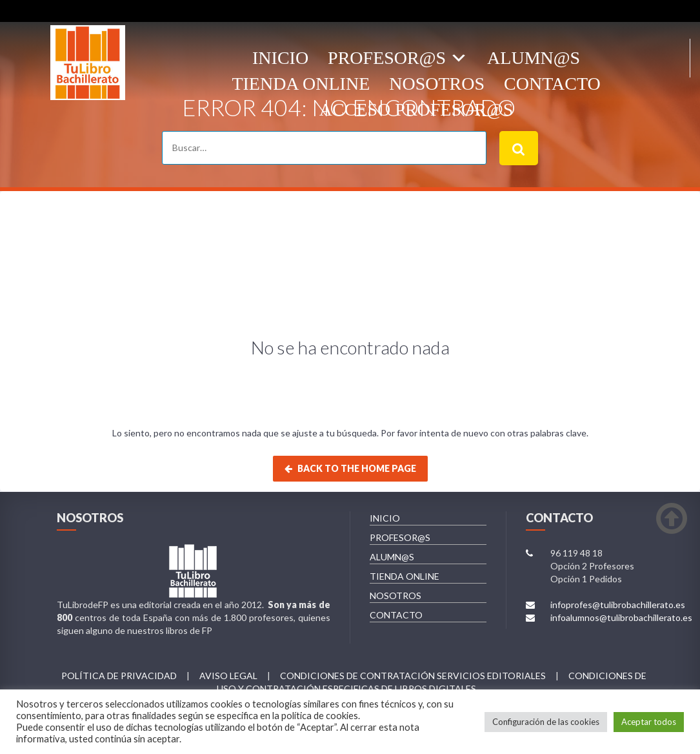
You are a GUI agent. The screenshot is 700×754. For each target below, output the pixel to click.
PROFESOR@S (400, 537)
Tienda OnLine (301, 84)
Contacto (552, 84)
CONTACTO (396, 615)
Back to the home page (350, 468)
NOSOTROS (395, 596)
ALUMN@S (534, 58)
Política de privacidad (119, 676)
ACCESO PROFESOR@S (416, 109)
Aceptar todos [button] (649, 722)
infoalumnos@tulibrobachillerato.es (621, 617)
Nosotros (437, 84)
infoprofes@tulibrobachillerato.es (618, 605)
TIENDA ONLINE (405, 576)
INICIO (385, 518)
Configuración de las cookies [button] (546, 722)
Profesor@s (387, 58)
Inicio (280, 58)
